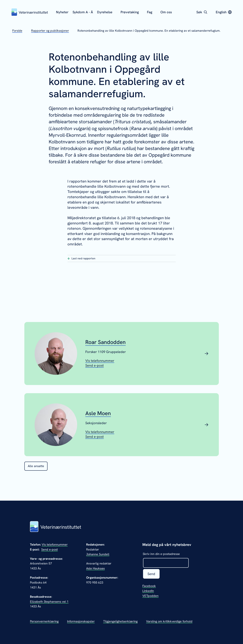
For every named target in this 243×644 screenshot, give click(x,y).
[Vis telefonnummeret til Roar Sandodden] (100, 361)
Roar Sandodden (105, 342)
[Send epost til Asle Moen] (95, 437)
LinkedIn (148, 591)
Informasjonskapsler (81, 621)
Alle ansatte (36, 466)
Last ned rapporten (83, 258)
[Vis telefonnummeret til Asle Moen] (100, 432)
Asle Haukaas (95, 568)
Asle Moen (98, 413)
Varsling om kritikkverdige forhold (169, 621)
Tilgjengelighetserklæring (120, 621)
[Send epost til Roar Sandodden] (95, 365)
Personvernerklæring (44, 621)
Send (151, 574)
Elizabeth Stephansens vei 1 (49, 602)
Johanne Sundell (98, 554)
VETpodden (150, 596)
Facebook (149, 586)
